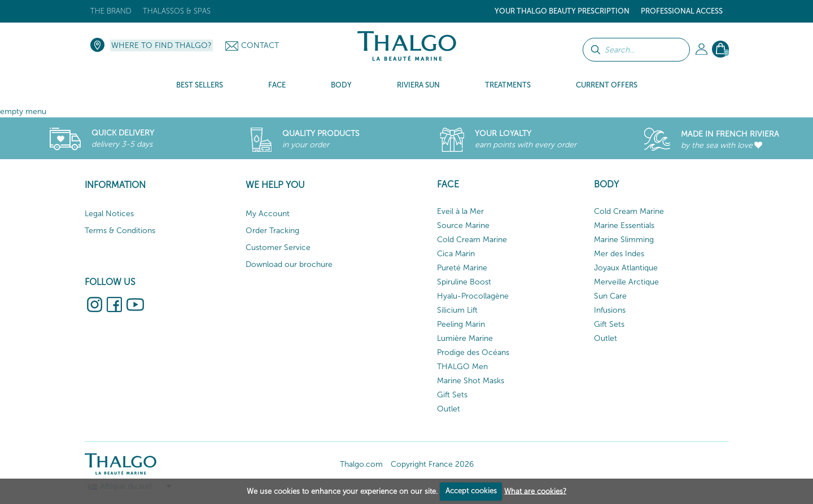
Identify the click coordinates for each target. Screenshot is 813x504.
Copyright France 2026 (432, 464)
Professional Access (682, 11)
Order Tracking (272, 231)
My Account (268, 214)
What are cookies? (535, 491)
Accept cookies (471, 491)
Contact (260, 45)
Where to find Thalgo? (161, 45)
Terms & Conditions (120, 231)
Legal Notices (109, 214)
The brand (111, 11)
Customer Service (278, 247)
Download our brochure (289, 264)
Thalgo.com (361, 464)
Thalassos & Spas (177, 11)
